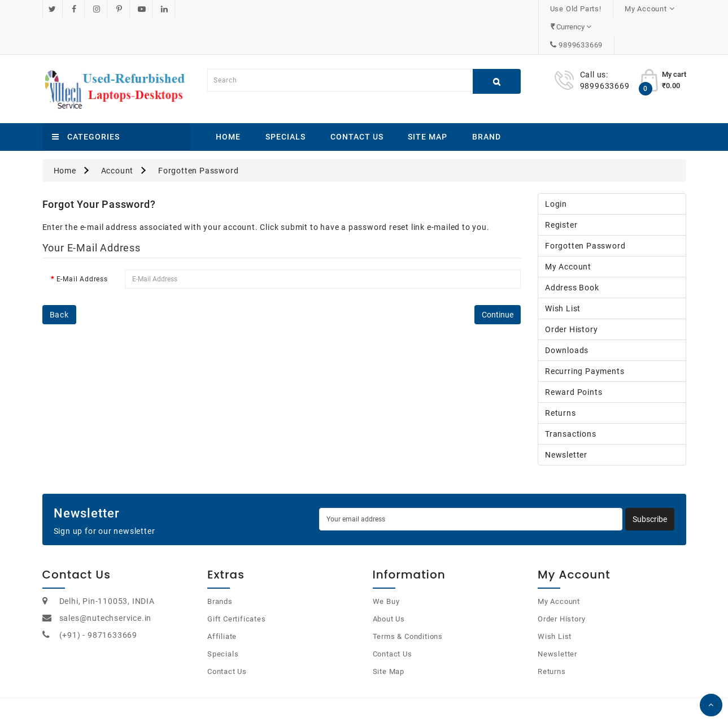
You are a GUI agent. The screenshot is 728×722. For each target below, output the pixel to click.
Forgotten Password (198, 134)
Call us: (594, 38)
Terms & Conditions (408, 600)
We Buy (386, 565)
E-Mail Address (82, 243)
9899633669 (652, 9)
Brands (220, 565)
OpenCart (351, 699)
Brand (487, 101)
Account (117, 134)
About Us (389, 583)
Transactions (571, 398)
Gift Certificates (237, 583)
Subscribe (650, 483)
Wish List (563, 272)
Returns (561, 377)
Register (561, 189)
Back (59, 279)
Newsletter (566, 419)
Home (228, 101)
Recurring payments (585, 335)
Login (556, 168)
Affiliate (222, 600)
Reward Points (574, 356)
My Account (568, 230)
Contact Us (357, 101)
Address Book (572, 251)
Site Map (428, 101)
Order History (571, 293)
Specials (285, 101)
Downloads (567, 314)
